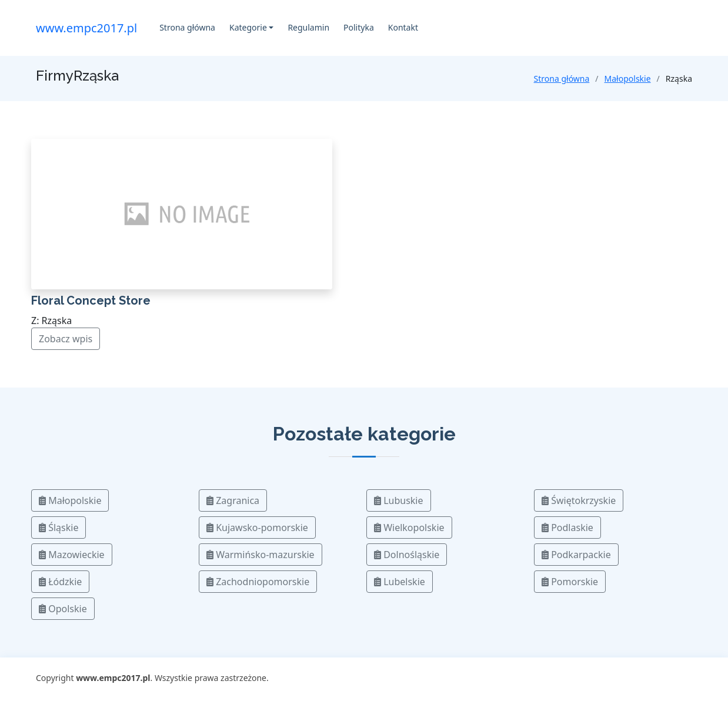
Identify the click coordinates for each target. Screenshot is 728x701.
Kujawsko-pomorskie (257, 528)
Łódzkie (60, 582)
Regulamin (308, 27)
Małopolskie (628, 79)
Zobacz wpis (66, 339)
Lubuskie (399, 500)
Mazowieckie (72, 555)
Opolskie (63, 609)
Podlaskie (567, 528)
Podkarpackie (576, 555)
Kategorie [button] (248, 27)
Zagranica (233, 500)
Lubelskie (400, 582)
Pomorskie (570, 582)
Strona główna (187, 27)
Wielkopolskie (409, 528)
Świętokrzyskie (579, 500)
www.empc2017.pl (86, 28)
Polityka (359, 27)
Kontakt (403, 27)
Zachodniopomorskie (258, 582)
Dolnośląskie (407, 555)
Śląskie (59, 528)
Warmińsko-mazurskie (261, 555)
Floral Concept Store (91, 301)
